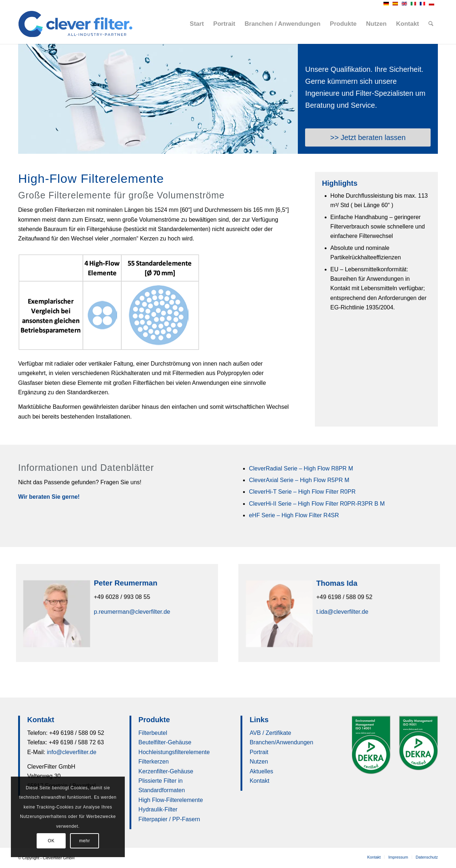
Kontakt (259, 781)
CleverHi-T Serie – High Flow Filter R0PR (302, 492)
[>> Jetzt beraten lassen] (368, 137)
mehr (85, 841)
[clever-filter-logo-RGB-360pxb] (75, 24)
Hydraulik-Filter (158, 809)
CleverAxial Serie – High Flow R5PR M (299, 480)
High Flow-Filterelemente (171, 800)
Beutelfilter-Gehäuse (165, 742)
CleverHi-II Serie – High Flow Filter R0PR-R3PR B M (317, 504)
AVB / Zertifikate (270, 733)
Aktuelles (261, 771)
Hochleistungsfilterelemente (174, 752)
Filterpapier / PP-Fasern (169, 819)
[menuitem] (197, 24)
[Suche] (431, 24)
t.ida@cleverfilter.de (342, 611)
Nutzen (259, 762)
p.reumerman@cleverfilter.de (132, 611)
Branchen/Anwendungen (281, 742)
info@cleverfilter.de (71, 752)
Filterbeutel (153, 733)
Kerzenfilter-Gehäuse (166, 771)
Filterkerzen (154, 762)
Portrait (259, 752)
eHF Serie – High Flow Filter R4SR (294, 515)
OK (51, 841)
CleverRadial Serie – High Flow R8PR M (301, 468)
